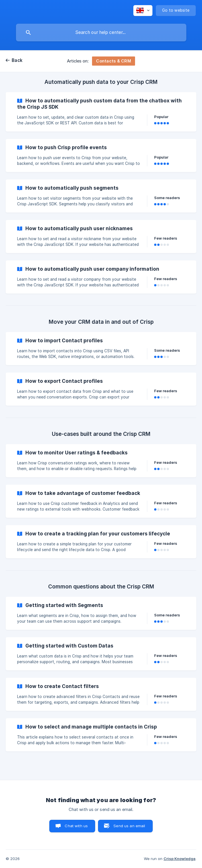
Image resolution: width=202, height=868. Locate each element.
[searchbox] (101, 33)
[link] (101, 112)
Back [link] (17, 60)
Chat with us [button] (76, 826)
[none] (143, 11)
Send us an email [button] (129, 826)
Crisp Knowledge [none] (179, 859)
